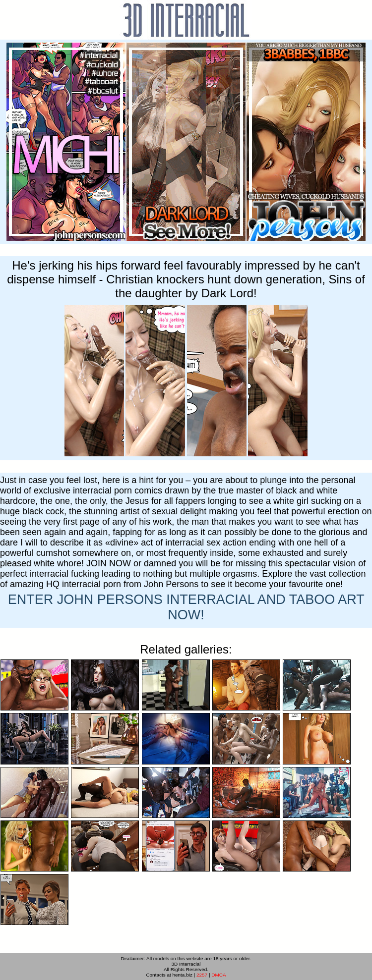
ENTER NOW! (186, 607)
